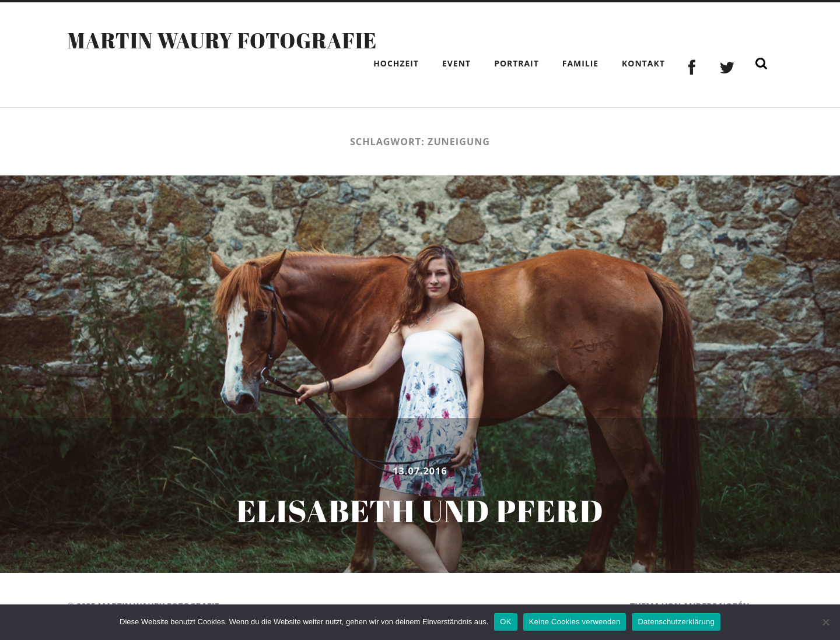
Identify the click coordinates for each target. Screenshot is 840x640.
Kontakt (643, 63)
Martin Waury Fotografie (222, 40)
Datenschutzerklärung (676, 622)
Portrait (517, 63)
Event (456, 63)
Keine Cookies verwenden (575, 622)
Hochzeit (396, 63)
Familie (580, 63)
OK (505, 622)
